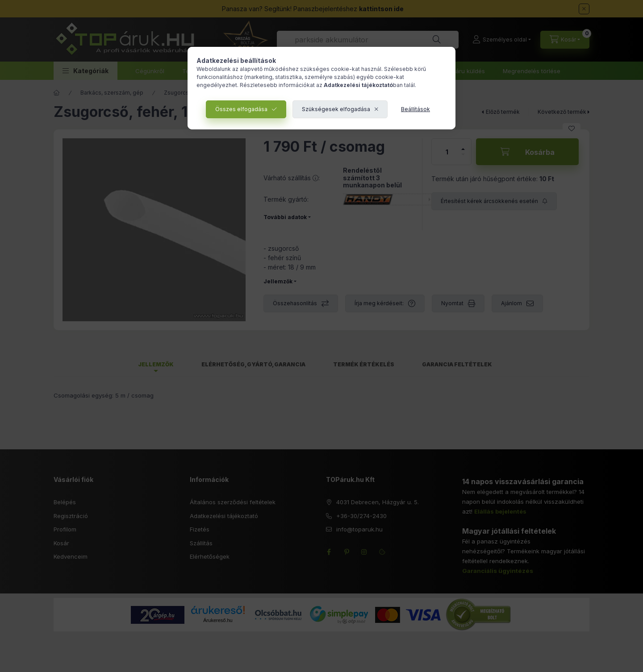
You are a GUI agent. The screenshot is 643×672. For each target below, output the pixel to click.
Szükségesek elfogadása (336, 109)
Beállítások (415, 109)
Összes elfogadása (241, 109)
